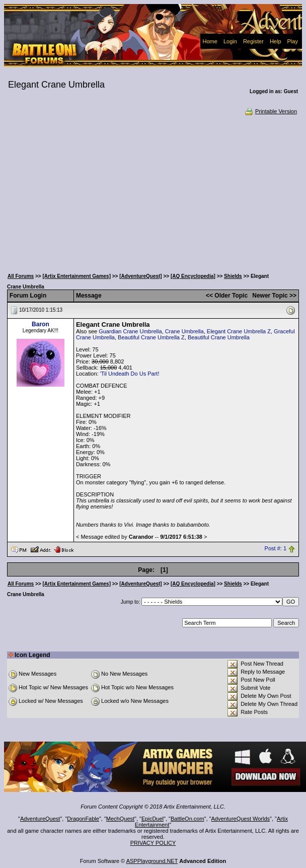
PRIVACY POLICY (153, 843)
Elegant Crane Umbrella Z (239, 331)
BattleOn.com (187, 819)
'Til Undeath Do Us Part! (130, 374)
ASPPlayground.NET (152, 861)
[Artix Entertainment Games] (76, 276)
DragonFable (83, 819)
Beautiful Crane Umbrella (219, 337)
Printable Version (271, 111)
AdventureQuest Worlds (241, 819)
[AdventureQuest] (140, 276)
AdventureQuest (40, 819)
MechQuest (120, 819)
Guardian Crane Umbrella (130, 331)
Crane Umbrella (184, 331)
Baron (41, 324)
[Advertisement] (153, 191)
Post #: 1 (276, 549)
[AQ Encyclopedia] (193, 276)
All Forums (21, 276)
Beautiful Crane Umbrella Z (151, 337)
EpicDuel (152, 819)
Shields (233, 276)
